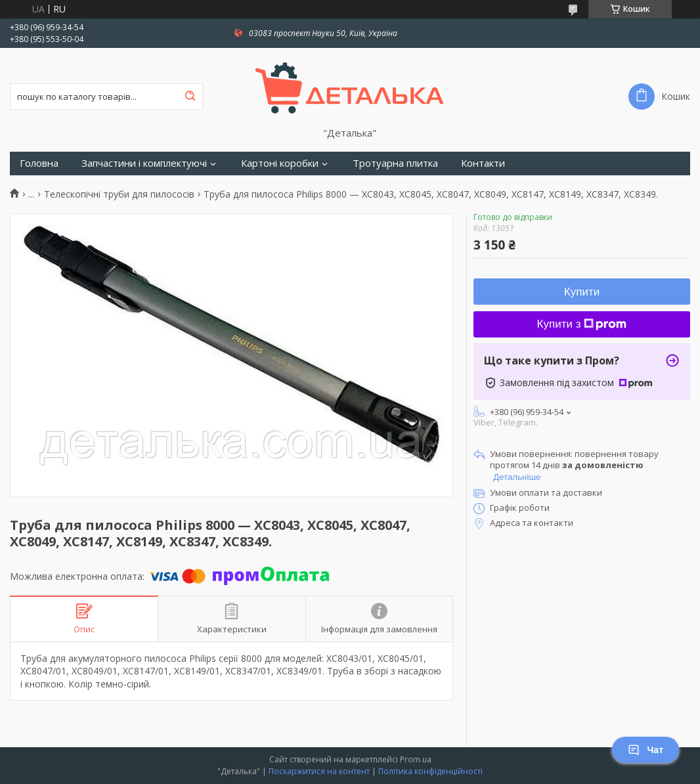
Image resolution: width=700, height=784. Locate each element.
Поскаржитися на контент (319, 771)
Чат (645, 750)
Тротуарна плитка (395, 163)
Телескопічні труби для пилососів (119, 194)
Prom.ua (416, 759)
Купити (582, 292)
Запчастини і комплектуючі (144, 163)
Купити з (582, 324)
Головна (39, 163)
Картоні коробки (280, 163)
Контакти (483, 163)
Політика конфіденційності (430, 771)
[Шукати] (190, 97)
